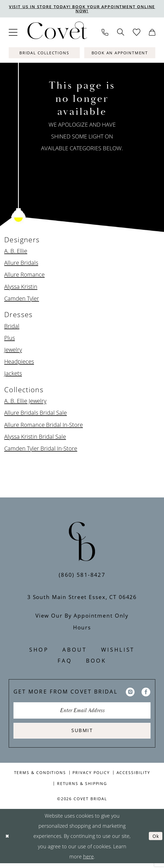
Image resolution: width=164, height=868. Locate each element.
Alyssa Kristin (21, 287)
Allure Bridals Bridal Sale (36, 414)
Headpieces (19, 362)
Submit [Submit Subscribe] (82, 734)
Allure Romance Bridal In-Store (44, 425)
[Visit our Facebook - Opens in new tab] (146, 692)
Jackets (13, 374)
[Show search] (120, 33)
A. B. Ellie (16, 252)
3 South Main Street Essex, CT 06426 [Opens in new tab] (82, 598)
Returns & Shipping (82, 788)
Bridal (12, 327)
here (88, 861)
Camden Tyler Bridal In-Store (41, 449)
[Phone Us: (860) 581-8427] (105, 33)
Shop (39, 650)
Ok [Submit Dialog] (155, 841)
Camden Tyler (22, 299)
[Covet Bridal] (57, 33)
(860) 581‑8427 (82, 576)
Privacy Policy (91, 777)
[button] (13, 33)
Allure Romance (24, 275)
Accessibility (133, 777)
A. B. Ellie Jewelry (25, 402)
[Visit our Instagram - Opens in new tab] (130, 692)
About (75, 650)
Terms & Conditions (40, 777)
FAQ (65, 661)
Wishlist (118, 650)
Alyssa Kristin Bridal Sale (35, 437)
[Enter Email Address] (82, 712)
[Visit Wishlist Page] (136, 33)
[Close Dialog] (8, 841)
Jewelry (13, 350)
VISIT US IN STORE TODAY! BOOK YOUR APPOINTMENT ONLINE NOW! (82, 9)
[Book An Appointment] (120, 54)
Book (96, 661)
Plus (10, 338)
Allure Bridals (21, 264)
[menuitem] (13, 33)
